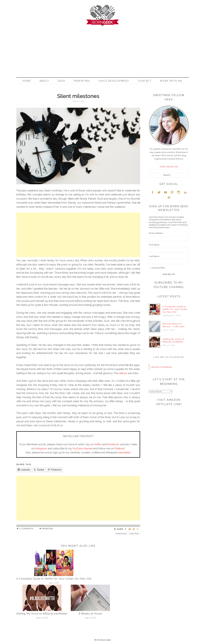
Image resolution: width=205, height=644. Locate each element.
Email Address (156, 233)
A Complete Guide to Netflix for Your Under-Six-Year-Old (54, 579)
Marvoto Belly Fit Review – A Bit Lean (174, 325)
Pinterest (120, 449)
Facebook (113, 444)
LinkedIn (185, 192)
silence (123, 373)
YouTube (166, 192)
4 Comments (26, 529)
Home (27, 81)
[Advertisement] (103, 50)
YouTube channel (82, 449)
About (44, 81)
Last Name (154, 256)
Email (169, 197)
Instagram (41, 449)
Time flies (134, 534)
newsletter (124, 452)
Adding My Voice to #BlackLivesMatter (42, 614)
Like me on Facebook (169, 357)
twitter (98, 444)
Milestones (121, 534)
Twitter (159, 192)
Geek (62, 81)
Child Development (114, 81)
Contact (145, 81)
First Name (154, 245)
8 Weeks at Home (90, 614)
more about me (169, 167)
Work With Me (171, 81)
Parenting (82, 81)
